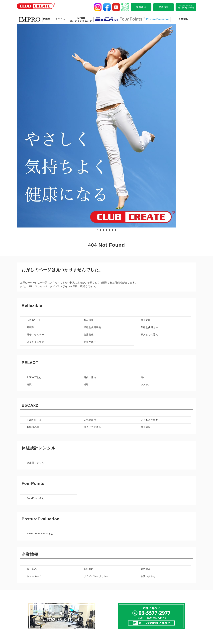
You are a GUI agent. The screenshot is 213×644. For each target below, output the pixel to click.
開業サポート (91, 205)
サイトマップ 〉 (173, 623)
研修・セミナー (36, 198)
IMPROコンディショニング (124, 526)
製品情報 (89, 183)
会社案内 (89, 432)
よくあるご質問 (36, 205)
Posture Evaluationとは (78, 585)
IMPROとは (34, 183)
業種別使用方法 (149, 190)
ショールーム (34, 439)
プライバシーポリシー (96, 439)
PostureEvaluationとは (40, 397)
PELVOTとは (34, 240)
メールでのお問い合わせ (173, 597)
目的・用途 (90, 240)
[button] (98, 95)
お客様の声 (33, 290)
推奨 (29, 248)
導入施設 (146, 290)
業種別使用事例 (92, 190)
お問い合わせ (148, 439)
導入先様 (146, 183)
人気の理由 (90, 283)
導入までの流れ (149, 198)
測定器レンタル (36, 326)
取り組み (32, 432)
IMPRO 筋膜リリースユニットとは (84, 526)
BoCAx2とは (34, 283)
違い (143, 240)
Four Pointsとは (29, 585)
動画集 (31, 190)
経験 (86, 248)
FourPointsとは (36, 361)
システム (146, 248)
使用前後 (89, 198)
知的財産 (146, 432)
